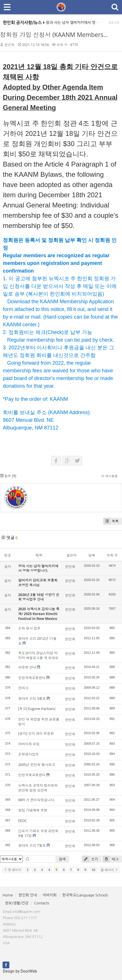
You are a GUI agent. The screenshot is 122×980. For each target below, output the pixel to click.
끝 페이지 (109, 870)
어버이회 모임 (29, 744)
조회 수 (112, 555)
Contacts (42, 903)
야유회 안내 (27, 667)
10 (94, 870)
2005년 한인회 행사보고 (37, 765)
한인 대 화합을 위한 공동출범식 (39, 722)
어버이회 (50, 895)
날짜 (92, 555)
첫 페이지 (13, 870)
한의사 (23, 688)
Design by (20, 971)
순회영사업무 (28, 754)
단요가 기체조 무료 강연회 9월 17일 (38, 833)
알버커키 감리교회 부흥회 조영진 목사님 (38, 583)
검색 (62, 859)
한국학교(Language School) (85, 895)
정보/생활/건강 (17, 903)
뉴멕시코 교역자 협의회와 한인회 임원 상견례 (38, 788)
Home (8, 895)
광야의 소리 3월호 (32, 698)
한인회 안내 (28, 895)
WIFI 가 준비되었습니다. (37, 800)
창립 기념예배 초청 (33, 810)
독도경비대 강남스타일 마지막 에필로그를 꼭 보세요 (38, 655)
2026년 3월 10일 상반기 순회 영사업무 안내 (39, 597)
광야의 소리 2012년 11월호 (37, 641)
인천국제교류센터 (32, 678)
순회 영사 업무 (29, 628)
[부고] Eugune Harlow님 (37, 709)
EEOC (22, 821)
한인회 (9, 45)
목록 (111, 521)
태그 (110, 859)
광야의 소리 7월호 (32, 845)
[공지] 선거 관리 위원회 (36, 733)
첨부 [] (8, 476)
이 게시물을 (109, 476)
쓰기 (90, 859)
